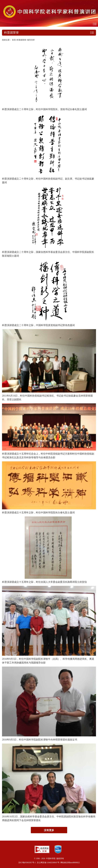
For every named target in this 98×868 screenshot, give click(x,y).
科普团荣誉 (21, 40)
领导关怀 (31, 40)
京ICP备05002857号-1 (27, 863)
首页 (14, 40)
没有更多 (49, 830)
